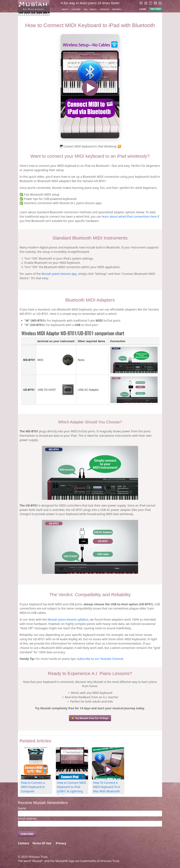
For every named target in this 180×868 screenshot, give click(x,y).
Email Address (27, 818)
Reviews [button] (117, 9)
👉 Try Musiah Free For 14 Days (90, 718)
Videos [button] (93, 9)
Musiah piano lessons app (59, 274)
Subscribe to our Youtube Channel (100, 659)
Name (22, 808)
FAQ (86, 9)
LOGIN (143, 9)
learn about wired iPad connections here (129, 216)
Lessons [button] (76, 9)
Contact (24, 843)
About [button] (65, 9)
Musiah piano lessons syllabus (68, 619)
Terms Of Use (42, 843)
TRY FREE (156, 9)
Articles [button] (104, 9)
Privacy (61, 843)
